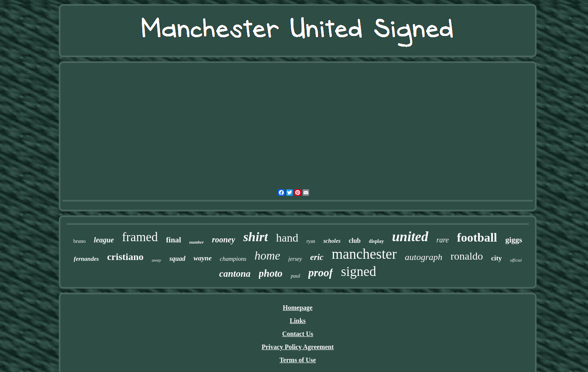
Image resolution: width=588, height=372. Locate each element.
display (376, 241)
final (174, 240)
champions (233, 259)
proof (321, 273)
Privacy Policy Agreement (298, 347)
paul (295, 276)
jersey (295, 259)
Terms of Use (297, 360)
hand (287, 238)
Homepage (298, 308)
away (157, 260)
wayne (203, 258)
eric (317, 257)
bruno (79, 241)
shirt (256, 237)
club (355, 241)
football (477, 237)
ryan (311, 241)
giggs (513, 240)
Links (297, 321)
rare (443, 240)
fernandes (87, 259)
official (516, 260)
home (267, 255)
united (410, 236)
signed (359, 271)
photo (271, 273)
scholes (332, 241)
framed (140, 237)
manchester (364, 254)
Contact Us (298, 334)
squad (177, 259)
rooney (224, 240)
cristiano (125, 257)
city (497, 258)
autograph (424, 257)
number (196, 242)
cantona (235, 274)
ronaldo (467, 256)
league (104, 240)
